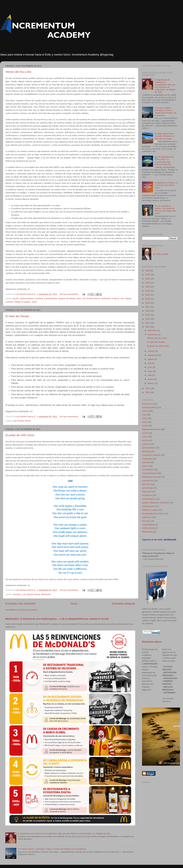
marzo (151, 379)
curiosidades (148, 470)
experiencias (148, 481)
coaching (39, 298)
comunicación (148, 506)
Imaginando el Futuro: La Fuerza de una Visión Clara (166, 185)
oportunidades (149, 448)
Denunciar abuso (152, 642)
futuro (145, 418)
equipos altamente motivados (156, 503)
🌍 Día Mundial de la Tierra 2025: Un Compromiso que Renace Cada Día (164, 161)
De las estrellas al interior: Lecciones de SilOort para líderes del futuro (165, 210)
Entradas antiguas (124, 604)
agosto (151, 359)
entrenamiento (51, 298)
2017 (148, 307)
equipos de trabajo (67, 298)
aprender (146, 484)
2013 (148, 323)
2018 (148, 303)
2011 (148, 388)
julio (150, 363)
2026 (148, 271)
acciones (17, 594)
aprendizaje (147, 488)
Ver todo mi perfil (160, 254)
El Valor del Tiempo (17, 316)
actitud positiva (27, 298)
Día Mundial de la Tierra (153, 514)
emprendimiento (149, 473)
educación (147, 492)
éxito (79, 298)
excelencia (147, 495)
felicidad (146, 462)
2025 (148, 275)
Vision (145, 437)
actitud (145, 440)
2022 (148, 287)
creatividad (147, 459)
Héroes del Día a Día (18, 72)
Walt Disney (148, 532)
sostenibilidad (148, 525)
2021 (148, 291)
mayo (151, 371)
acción (16, 298)
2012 (148, 327)
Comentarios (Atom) (28, 610)
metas (145, 426)
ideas (145, 422)
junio (150, 367)
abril (150, 375)
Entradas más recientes (20, 604)
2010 (148, 392)
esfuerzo (146, 444)
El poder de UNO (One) (20, 435)
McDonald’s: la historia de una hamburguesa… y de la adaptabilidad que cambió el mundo (57, 619)
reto (122, 298)
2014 (148, 319)
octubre (151, 351)
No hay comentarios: (70, 294)
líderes (145, 466)
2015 (148, 315)
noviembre (153, 335)
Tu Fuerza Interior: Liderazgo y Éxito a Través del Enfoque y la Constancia (52, 849)
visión (34, 302)
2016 (148, 311)
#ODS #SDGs (148, 528)
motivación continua (110, 298)
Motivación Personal (151, 477)
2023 (148, 283)
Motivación (46, 594)
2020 (148, 295)
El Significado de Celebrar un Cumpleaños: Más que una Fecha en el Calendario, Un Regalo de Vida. (64, 834)
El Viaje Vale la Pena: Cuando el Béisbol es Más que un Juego (164, 136)
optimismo (147, 517)
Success (146, 521)
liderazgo (146, 451)
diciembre (152, 330)
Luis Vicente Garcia (91, 298)
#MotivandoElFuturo (151, 429)
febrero (151, 383)
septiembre (153, 355)
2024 (148, 279)
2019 (148, 299)
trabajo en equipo (22, 302)
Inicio (74, 604)
